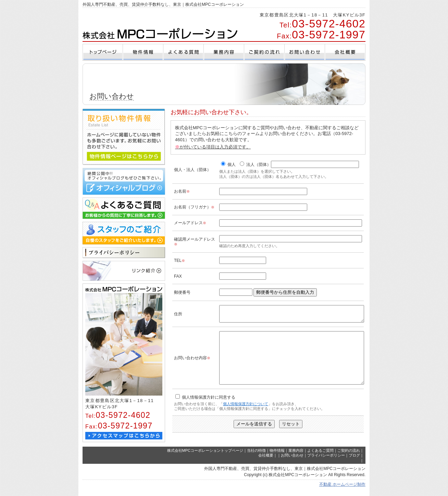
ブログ (354, 461)
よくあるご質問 (320, 456)
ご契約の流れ (349, 456)
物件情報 (277, 456)
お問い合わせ (292, 461)
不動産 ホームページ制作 (342, 490)
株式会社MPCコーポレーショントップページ (205, 456)
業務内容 (296, 456)
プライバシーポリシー (326, 461)
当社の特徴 (256, 456)
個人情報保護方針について (246, 417)
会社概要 (266, 461)
